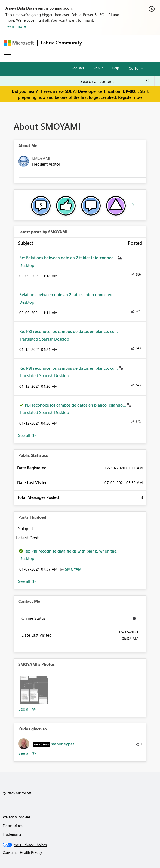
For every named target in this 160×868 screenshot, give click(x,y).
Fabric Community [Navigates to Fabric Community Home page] (61, 43)
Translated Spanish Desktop (44, 339)
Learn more (16, 26)
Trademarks (12, 834)
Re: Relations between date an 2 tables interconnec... (68, 258)
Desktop (27, 265)
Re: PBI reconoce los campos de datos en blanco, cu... (69, 331)
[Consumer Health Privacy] (80, 852)
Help (116, 68)
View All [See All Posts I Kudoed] (27, 581)
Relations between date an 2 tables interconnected (66, 294)
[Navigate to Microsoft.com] (19, 43)
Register (78, 68)
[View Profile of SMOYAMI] (74, 569)
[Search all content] (115, 81)
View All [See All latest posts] (27, 435)
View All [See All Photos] (27, 709)
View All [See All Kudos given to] (27, 753)
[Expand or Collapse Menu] (8, 56)
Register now (130, 97)
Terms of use (13, 825)
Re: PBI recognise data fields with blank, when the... (72, 551)
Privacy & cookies (17, 817)
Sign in (98, 68)
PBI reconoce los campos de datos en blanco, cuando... (76, 405)
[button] (34, 690)
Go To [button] (134, 68)
